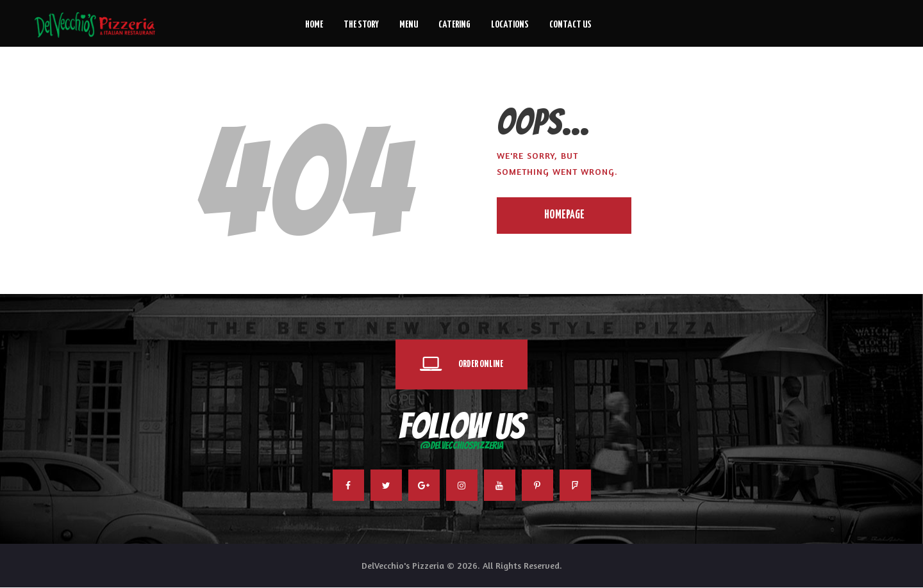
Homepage (564, 215)
